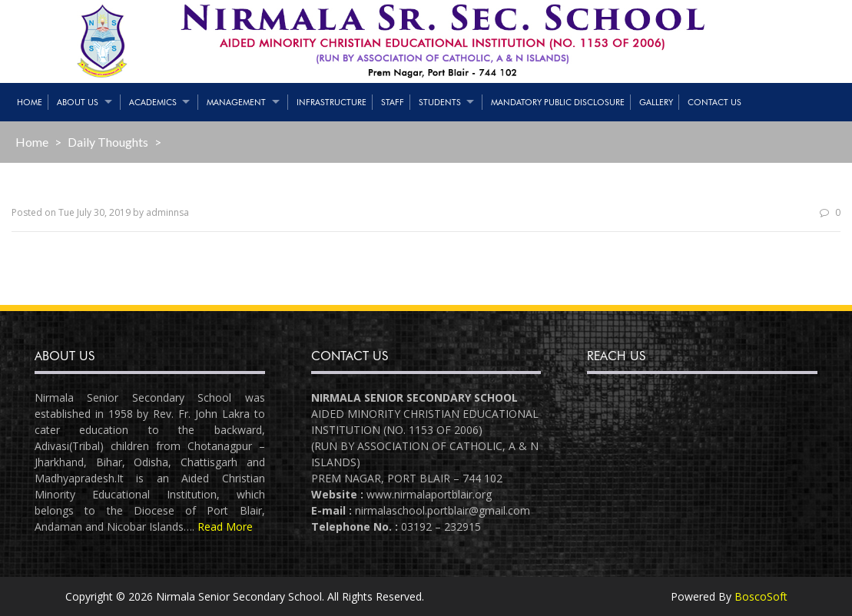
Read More (225, 527)
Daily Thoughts (108, 142)
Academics (153, 102)
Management (236, 102)
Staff (393, 102)
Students (440, 102)
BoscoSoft (761, 596)
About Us (78, 102)
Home (30, 102)
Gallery (656, 102)
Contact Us (714, 102)
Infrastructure (332, 102)
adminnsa (167, 212)
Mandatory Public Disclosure (558, 102)
